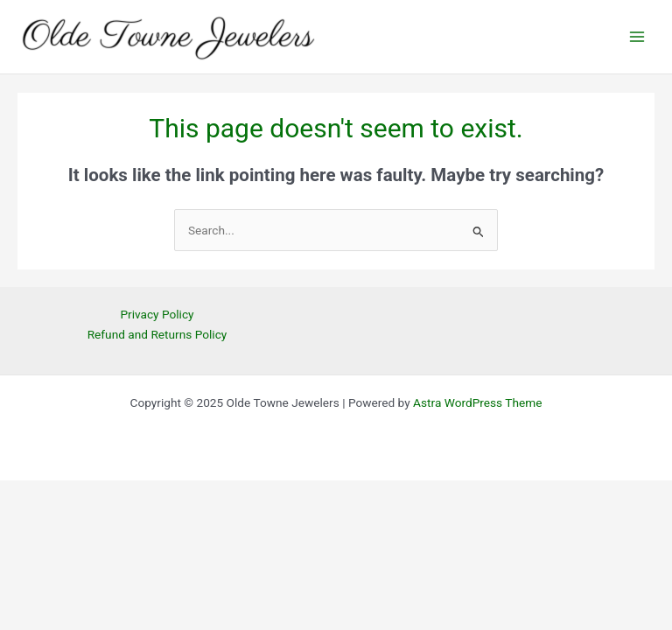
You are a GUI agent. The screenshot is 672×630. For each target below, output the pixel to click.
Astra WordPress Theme (477, 402)
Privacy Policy (157, 314)
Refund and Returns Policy (157, 334)
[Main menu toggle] (637, 37)
